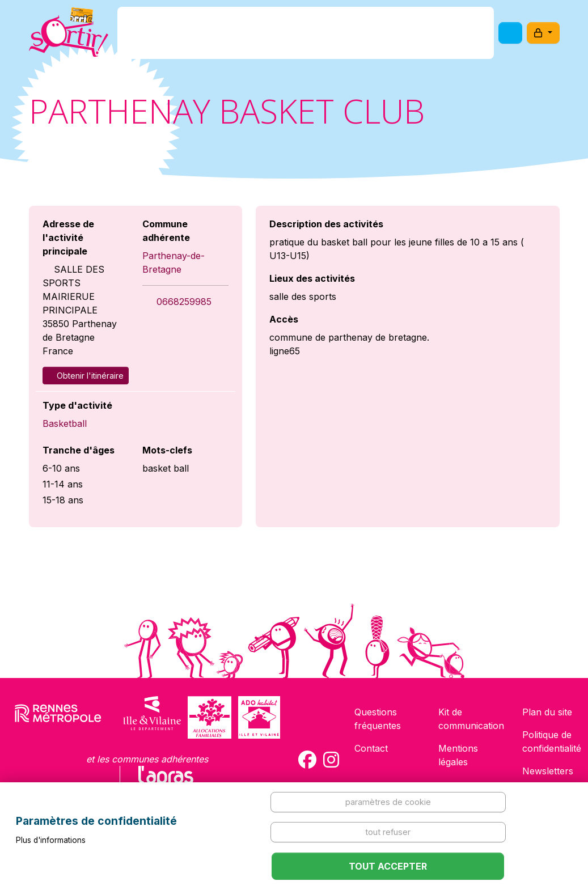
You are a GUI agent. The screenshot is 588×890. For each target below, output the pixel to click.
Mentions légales (458, 755)
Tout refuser (388, 832)
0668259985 (184, 302)
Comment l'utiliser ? (397, 36)
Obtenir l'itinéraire (86, 376)
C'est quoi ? (204, 36)
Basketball (65, 423)
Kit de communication (471, 719)
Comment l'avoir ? (291, 36)
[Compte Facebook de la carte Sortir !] (307, 760)
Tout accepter (388, 866)
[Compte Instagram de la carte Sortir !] (331, 760)
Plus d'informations (51, 840)
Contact (371, 748)
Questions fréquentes (378, 719)
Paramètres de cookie (388, 802)
